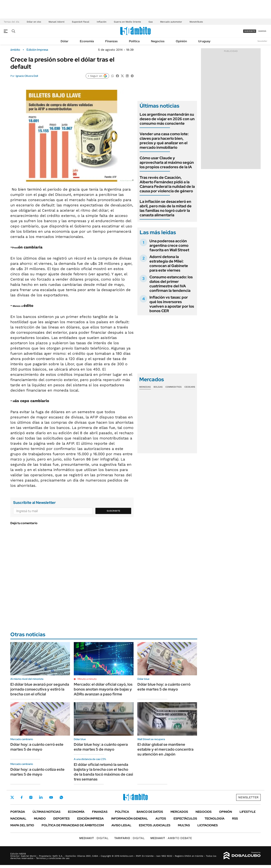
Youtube (51, 797)
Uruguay (204, 41)
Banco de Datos (150, 812)
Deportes (61, 819)
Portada (18, 812)
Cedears (190, 387)
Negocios (158, 41)
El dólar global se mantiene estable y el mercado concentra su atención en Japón (165, 749)
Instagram (31, 797)
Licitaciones (208, 825)
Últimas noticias (46, 812)
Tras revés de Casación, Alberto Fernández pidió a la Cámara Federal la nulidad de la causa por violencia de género (167, 184)
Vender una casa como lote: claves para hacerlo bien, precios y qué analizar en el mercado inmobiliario (164, 141)
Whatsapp (61, 797)
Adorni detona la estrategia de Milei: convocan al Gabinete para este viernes (169, 263)
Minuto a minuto (87, 679)
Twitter (12, 797)
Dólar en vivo (34, 22)
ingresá (262, 31)
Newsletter (262, 41)
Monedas (145, 387)
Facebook (22, 797)
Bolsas (158, 387)
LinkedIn (41, 797)
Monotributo (196, 22)
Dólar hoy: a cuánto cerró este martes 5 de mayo (37, 747)
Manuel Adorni (56, 22)
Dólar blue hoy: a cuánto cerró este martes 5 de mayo (164, 687)
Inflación (102, 22)
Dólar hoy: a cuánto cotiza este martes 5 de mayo (37, 772)
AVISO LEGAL (121, 825)
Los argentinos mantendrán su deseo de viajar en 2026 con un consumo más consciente (167, 119)
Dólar (65, 41)
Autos (161, 819)
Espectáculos (185, 819)
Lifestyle (248, 812)
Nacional (18, 819)
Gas (151, 22)
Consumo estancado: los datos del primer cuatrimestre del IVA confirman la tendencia (171, 284)
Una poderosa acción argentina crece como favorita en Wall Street (169, 245)
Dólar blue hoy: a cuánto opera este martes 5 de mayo (101, 747)
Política (134, 41)
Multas (184, 825)
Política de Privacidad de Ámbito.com (73, 825)
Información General (130, 819)
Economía (87, 41)
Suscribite (113, 511)
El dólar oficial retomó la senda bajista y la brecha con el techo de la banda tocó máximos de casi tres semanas (103, 772)
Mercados (179, 812)
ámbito (15, 50)
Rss (235, 819)
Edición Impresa (90, 819)
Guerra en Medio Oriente (127, 22)
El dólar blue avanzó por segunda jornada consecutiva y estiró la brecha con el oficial (40, 689)
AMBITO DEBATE (171, 838)
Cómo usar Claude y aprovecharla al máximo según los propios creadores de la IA (167, 162)
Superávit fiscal (81, 22)
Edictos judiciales (155, 825)
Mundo (40, 819)
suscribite (250, 31)
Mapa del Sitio (22, 825)
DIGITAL (94, 838)
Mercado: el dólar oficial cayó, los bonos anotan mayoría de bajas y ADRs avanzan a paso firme (103, 689)
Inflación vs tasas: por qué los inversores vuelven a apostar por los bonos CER (172, 304)
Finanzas (111, 41)
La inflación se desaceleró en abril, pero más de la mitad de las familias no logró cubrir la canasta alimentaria (166, 208)
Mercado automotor (171, 22)
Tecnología (215, 819)
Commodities (174, 387)
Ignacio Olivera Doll (27, 76)
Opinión (181, 41)
